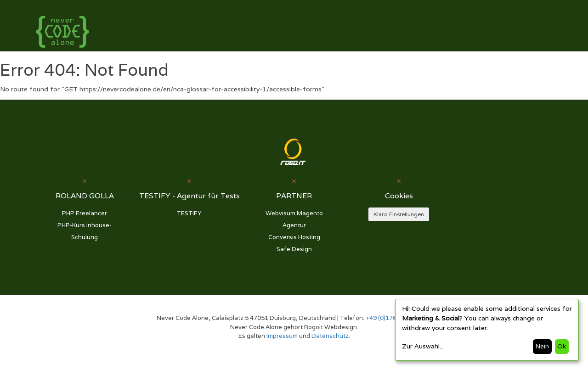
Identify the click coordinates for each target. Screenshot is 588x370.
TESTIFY (189, 213)
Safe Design (294, 249)
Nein (542, 346)
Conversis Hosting (294, 237)
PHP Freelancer (85, 213)
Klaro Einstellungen (399, 214)
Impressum (282, 336)
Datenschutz (330, 336)
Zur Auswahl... (423, 346)
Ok (562, 346)
